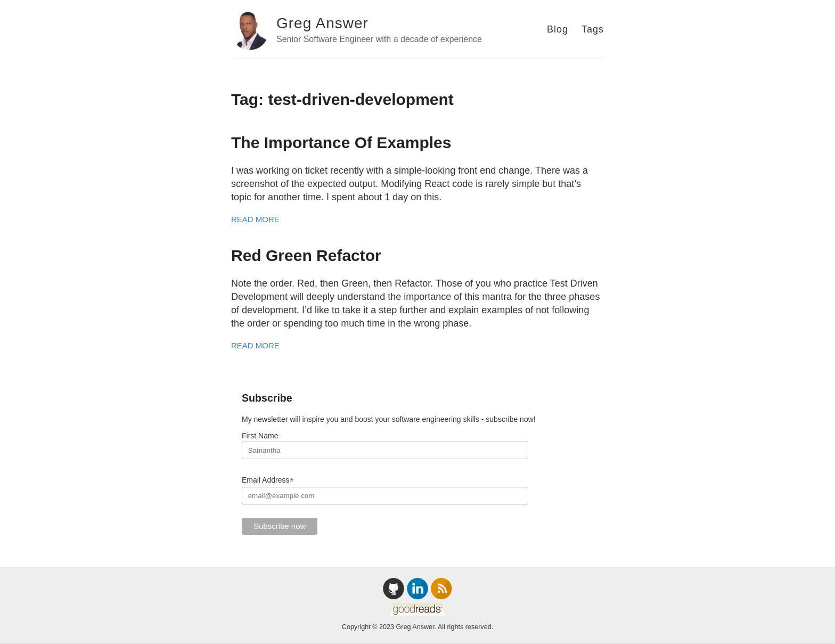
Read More (255, 219)
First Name (260, 436)
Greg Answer (322, 23)
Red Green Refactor (306, 255)
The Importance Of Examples (341, 142)
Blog (558, 29)
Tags (593, 29)
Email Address (268, 480)
